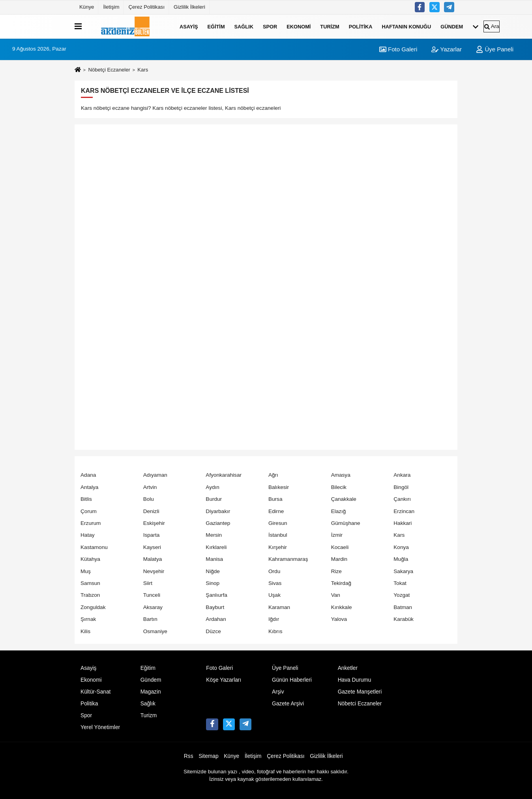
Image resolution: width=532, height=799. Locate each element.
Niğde (213, 571)
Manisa (214, 559)
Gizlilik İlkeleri (189, 7)
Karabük (404, 619)
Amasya (341, 475)
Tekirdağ (341, 583)
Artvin (150, 487)
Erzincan (404, 511)
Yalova (339, 619)
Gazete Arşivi (288, 704)
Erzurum (91, 523)
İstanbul (278, 535)
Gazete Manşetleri (360, 692)
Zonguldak (93, 607)
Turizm (330, 26)
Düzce (213, 631)
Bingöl (401, 487)
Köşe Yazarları (224, 680)
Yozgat (402, 595)
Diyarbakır (218, 511)
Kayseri (152, 547)
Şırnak (88, 619)
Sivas (275, 583)
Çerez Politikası (146, 7)
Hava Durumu (355, 680)
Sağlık (244, 26)
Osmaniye (155, 631)
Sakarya (403, 571)
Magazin (151, 692)
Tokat (400, 583)
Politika (361, 26)
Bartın (150, 619)
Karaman (279, 607)
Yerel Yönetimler (100, 727)
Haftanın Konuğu (406, 26)
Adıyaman (155, 475)
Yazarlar (447, 49)
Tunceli (152, 595)
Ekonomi (299, 26)
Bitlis (86, 499)
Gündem (452, 26)
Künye (87, 7)
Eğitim (216, 26)
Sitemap (208, 756)
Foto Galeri (398, 49)
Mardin (339, 559)
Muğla (401, 559)
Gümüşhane (346, 523)
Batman (403, 607)
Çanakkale (344, 499)
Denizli (151, 511)
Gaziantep (218, 523)
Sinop (213, 583)
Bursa (275, 499)
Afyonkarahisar (224, 475)
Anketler (348, 668)
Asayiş (189, 26)
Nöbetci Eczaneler (360, 704)
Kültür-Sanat (96, 692)
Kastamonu (94, 547)
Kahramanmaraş (288, 559)
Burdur (214, 499)
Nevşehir (154, 571)
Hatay (88, 535)
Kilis (85, 631)
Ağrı (273, 475)
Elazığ (339, 511)
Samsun (90, 583)
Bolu (149, 499)
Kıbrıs (275, 631)
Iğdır (274, 619)
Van (336, 595)
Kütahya (90, 559)
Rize (336, 571)
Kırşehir (278, 547)
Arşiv (278, 692)
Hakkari (403, 523)
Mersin (214, 535)
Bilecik (339, 487)
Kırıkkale (342, 607)
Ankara (402, 475)
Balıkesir (279, 487)
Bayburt (215, 607)
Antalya (89, 487)
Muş (86, 571)
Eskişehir (154, 523)
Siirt (148, 583)
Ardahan (216, 619)
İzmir (337, 535)
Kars (399, 535)
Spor (270, 26)
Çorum (89, 511)
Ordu (274, 571)
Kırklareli (216, 547)
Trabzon (90, 595)
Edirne (276, 511)
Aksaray (153, 607)
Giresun (278, 523)
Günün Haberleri (292, 680)
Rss (189, 756)
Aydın (213, 487)
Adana (88, 475)
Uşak (274, 595)
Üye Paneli (495, 49)
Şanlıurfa (216, 595)
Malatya (153, 559)
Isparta (152, 535)
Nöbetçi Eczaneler (109, 70)
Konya (401, 547)
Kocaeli (340, 547)
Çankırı (402, 499)
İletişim (111, 7)
